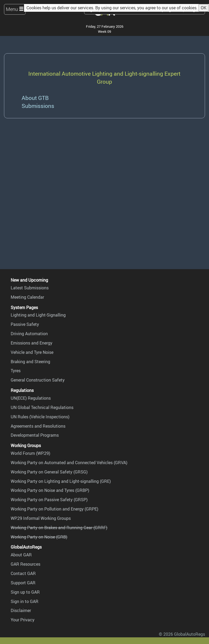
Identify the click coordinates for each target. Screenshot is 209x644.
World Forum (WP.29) (30, 453)
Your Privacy (23, 620)
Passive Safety (25, 324)
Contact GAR (23, 573)
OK (204, 8)
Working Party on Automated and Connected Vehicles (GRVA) (69, 463)
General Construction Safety (38, 380)
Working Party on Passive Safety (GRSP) (49, 500)
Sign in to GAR (25, 601)
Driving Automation (29, 334)
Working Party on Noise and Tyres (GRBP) (50, 490)
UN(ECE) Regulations (31, 398)
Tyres (16, 371)
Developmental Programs (35, 435)
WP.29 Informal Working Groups (41, 518)
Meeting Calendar (27, 297)
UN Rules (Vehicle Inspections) (40, 417)
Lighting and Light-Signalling (38, 315)
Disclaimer (21, 610)
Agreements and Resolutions (38, 426)
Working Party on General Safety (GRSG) (49, 472)
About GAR (21, 555)
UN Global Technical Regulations (42, 407)
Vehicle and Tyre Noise (32, 352)
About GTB (35, 98)
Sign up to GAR (25, 592)
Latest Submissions (30, 288)
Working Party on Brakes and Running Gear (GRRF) (59, 528)
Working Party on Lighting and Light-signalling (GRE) (61, 481)
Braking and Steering (30, 362)
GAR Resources (25, 564)
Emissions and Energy (31, 343)
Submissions (38, 106)
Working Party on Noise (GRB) (39, 537)
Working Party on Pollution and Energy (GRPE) (54, 509)
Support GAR (23, 583)
